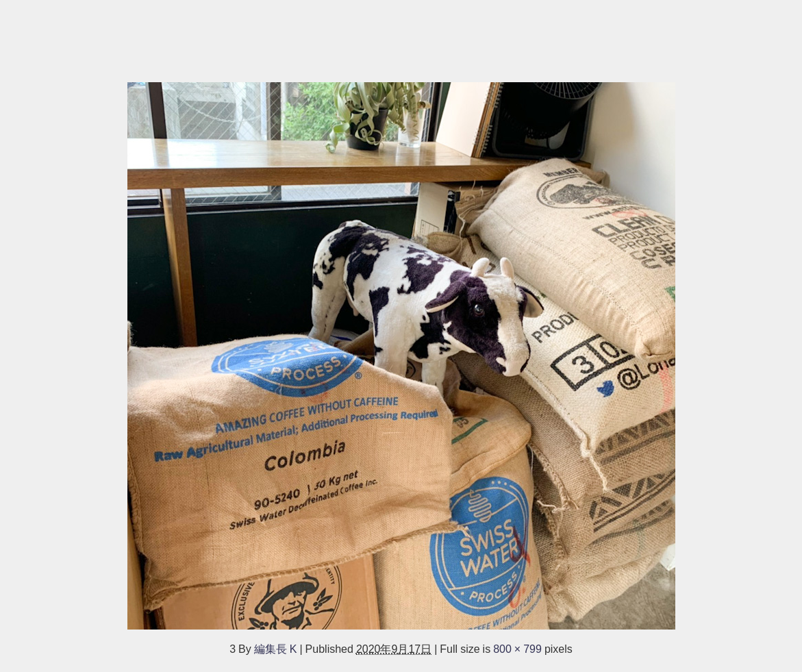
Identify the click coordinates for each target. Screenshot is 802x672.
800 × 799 (517, 649)
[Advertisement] (401, 34)
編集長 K (276, 649)
